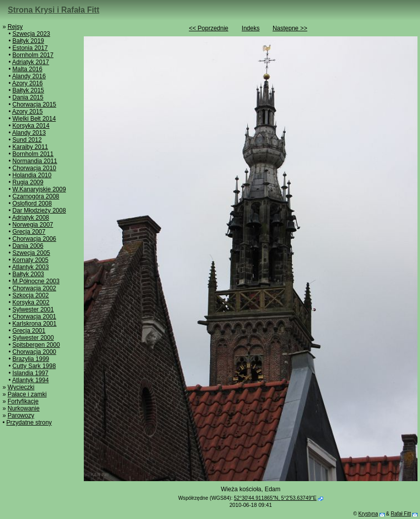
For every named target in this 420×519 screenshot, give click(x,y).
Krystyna (368, 514)
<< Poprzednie (208, 28)
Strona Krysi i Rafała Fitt (54, 10)
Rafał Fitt (401, 514)
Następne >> (290, 28)
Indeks (251, 28)
